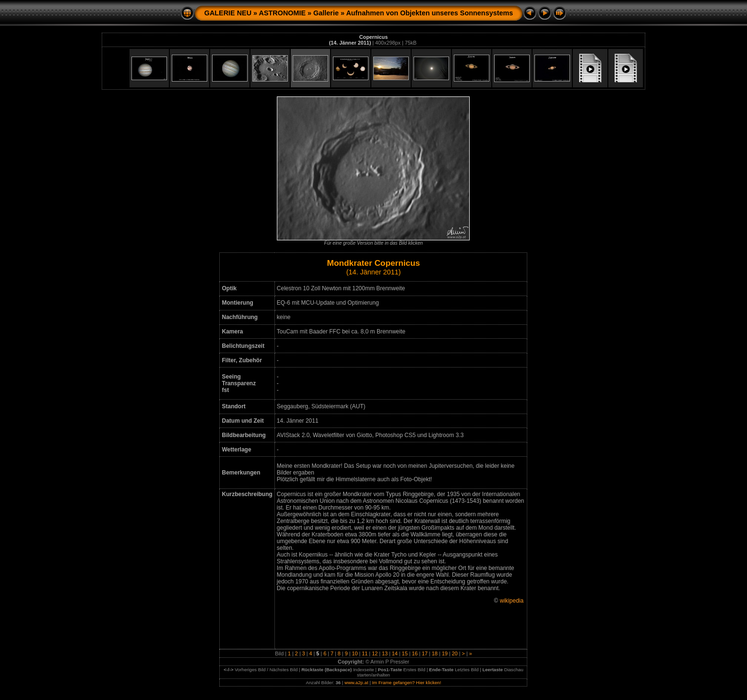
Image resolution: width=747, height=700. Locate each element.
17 (425, 653)
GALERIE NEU (228, 13)
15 (405, 653)
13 (385, 653)
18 (435, 653)
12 (375, 653)
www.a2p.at (356, 682)
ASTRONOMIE (283, 13)
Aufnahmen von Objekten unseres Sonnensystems (429, 13)
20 (455, 653)
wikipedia (512, 601)
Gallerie (326, 13)
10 (355, 653)
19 (445, 653)
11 (365, 653)
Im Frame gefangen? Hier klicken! (406, 682)
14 (395, 653)
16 (415, 653)
